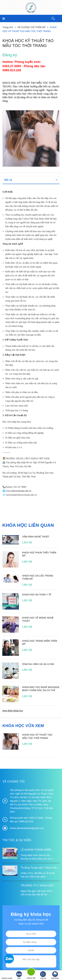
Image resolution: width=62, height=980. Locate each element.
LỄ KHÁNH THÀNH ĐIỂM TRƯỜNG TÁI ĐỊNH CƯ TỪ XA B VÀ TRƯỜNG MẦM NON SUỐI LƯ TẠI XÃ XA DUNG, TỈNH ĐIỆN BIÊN (39, 850)
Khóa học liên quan (29, 525)
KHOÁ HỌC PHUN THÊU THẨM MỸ (39, 554)
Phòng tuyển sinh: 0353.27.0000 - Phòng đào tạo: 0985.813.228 (24, 66)
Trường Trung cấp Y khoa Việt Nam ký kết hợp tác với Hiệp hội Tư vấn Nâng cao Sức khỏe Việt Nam (40, 868)
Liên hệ (43, 975)
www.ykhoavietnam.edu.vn (19, 491)
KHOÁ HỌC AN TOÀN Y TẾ (37, 595)
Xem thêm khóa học (13, 711)
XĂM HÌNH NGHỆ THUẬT (36, 536)
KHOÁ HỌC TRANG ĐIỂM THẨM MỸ (40, 642)
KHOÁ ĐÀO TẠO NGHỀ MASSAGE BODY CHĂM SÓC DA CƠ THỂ (41, 689)
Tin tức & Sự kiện (17, 840)
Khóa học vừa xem (23, 725)
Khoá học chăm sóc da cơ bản (38, 664)
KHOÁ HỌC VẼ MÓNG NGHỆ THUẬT (38, 619)
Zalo (19, 975)
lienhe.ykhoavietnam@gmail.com (27, 828)
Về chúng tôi (14, 782)
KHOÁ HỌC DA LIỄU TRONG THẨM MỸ (38, 577)
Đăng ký (10, 55)
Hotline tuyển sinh (7, 976)
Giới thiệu (55, 975)
